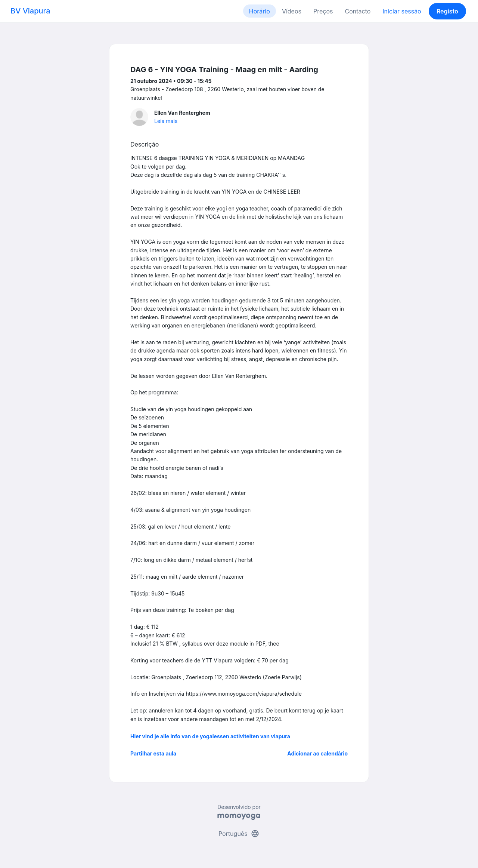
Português (239, 834)
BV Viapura (30, 11)
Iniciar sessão (402, 11)
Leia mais (166, 121)
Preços (323, 11)
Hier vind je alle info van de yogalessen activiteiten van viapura (210, 736)
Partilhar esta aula (153, 753)
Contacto (358, 11)
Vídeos (292, 11)
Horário (260, 11)
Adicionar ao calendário (317, 753)
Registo (447, 11)
